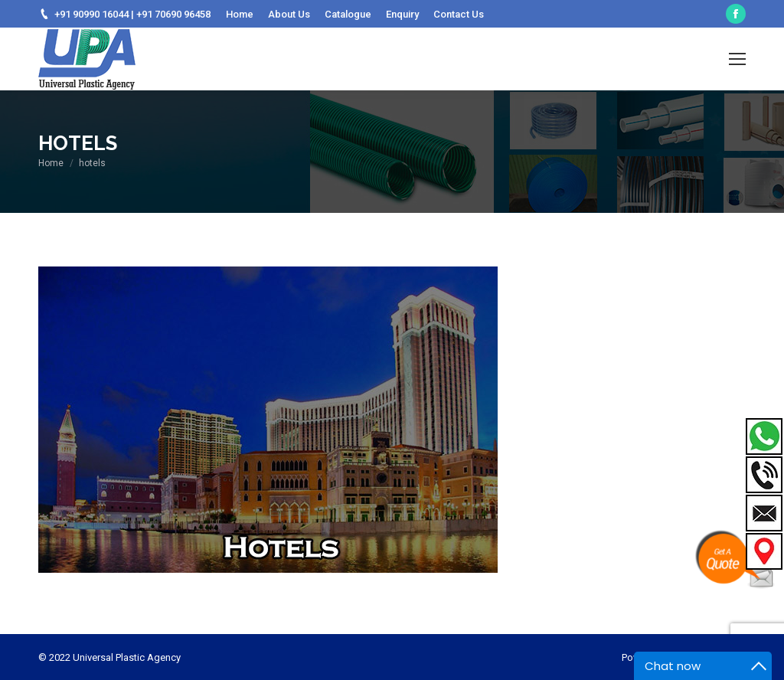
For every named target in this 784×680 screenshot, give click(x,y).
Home (51, 163)
